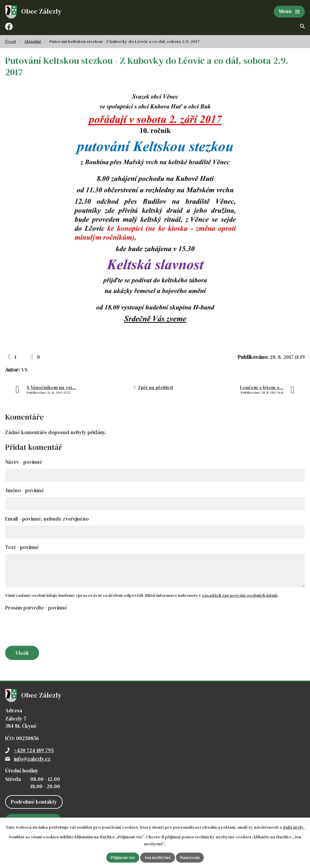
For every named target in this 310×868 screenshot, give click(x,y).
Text (22, 547)
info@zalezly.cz (32, 759)
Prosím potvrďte (36, 608)
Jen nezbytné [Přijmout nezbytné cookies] (158, 857)
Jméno (25, 490)
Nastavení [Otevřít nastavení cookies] (190, 857)
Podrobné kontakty (34, 802)
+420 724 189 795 (34, 750)
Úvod (10, 41)
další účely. (294, 827)
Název (24, 462)
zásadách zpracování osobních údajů (240, 595)
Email (47, 519)
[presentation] (50, 629)
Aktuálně (33, 41)
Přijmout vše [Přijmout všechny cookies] (123, 857)
